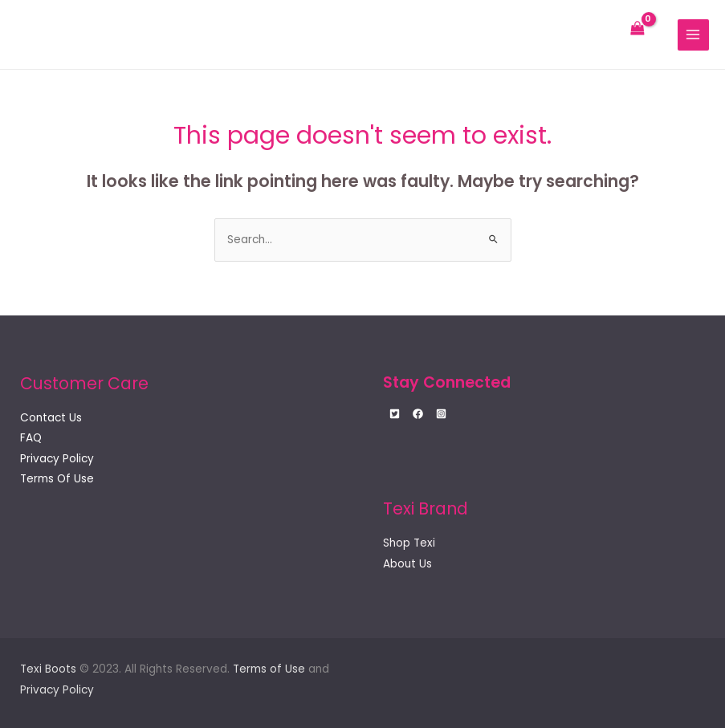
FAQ (31, 438)
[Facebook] (418, 414)
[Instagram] (441, 414)
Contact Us (51, 418)
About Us (407, 564)
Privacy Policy (57, 459)
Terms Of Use (57, 479)
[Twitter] (395, 414)
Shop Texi (409, 543)
